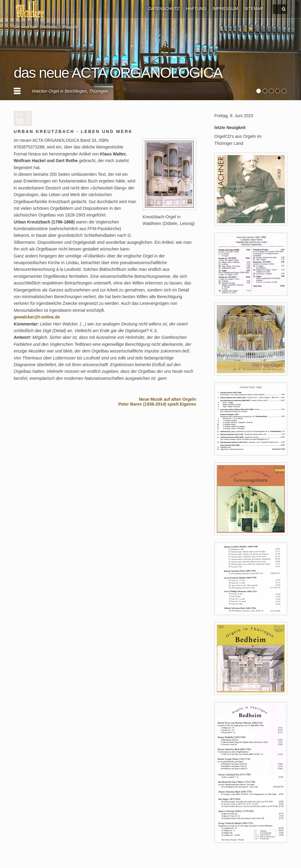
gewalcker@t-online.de (37, 317)
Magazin (70, 27)
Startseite (48, 27)
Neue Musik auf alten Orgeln (168, 399)
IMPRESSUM (225, 9)
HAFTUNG (196, 9)
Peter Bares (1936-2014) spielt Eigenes (157, 404)
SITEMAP (254, 9)
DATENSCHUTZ (164, 9)
